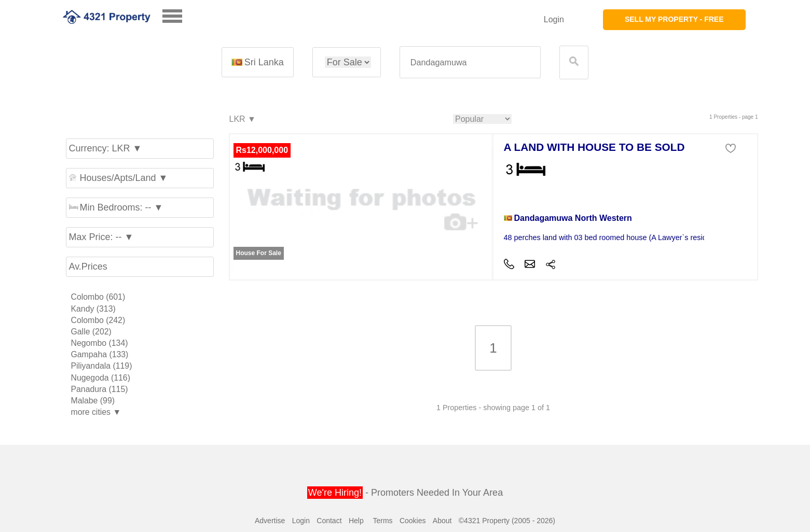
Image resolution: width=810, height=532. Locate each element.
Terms (382, 521)
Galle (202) (91, 332)
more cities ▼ (96, 412)
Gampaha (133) (100, 354)
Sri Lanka (257, 62)
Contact (329, 521)
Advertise (270, 521)
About (442, 521)
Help (356, 521)
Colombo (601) (98, 297)
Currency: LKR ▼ (106, 148)
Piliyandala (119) (102, 366)
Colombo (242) (98, 320)
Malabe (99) (93, 401)
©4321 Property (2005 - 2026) (507, 521)
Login (554, 19)
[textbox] (470, 62)
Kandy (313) (93, 309)
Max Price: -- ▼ (101, 237)
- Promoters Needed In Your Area (405, 493)
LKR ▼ (242, 120)
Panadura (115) (100, 389)
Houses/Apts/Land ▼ (119, 178)
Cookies (413, 521)
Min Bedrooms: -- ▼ (116, 207)
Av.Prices (88, 267)
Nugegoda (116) (101, 378)
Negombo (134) (100, 343)
